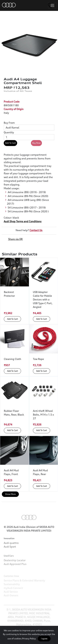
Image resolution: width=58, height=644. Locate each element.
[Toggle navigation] (52, 5)
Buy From (9, 123)
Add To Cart (10, 143)
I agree (44, 639)
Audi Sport (10, 553)
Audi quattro (11, 549)
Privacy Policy (29, 638)
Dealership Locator (15, 569)
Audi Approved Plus (15, 573)
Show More (10, 494)
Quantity (9, 132)
